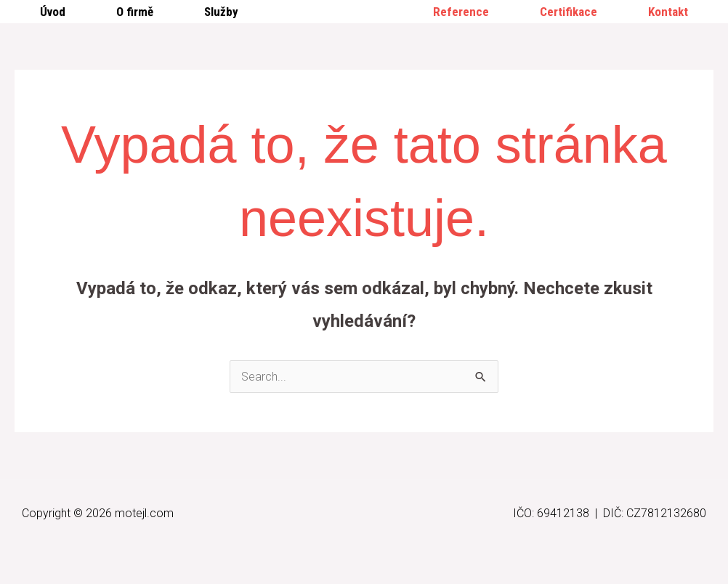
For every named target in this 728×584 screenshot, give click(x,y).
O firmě (135, 12)
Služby (221, 12)
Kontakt (668, 12)
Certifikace (569, 12)
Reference (461, 12)
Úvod (53, 12)
